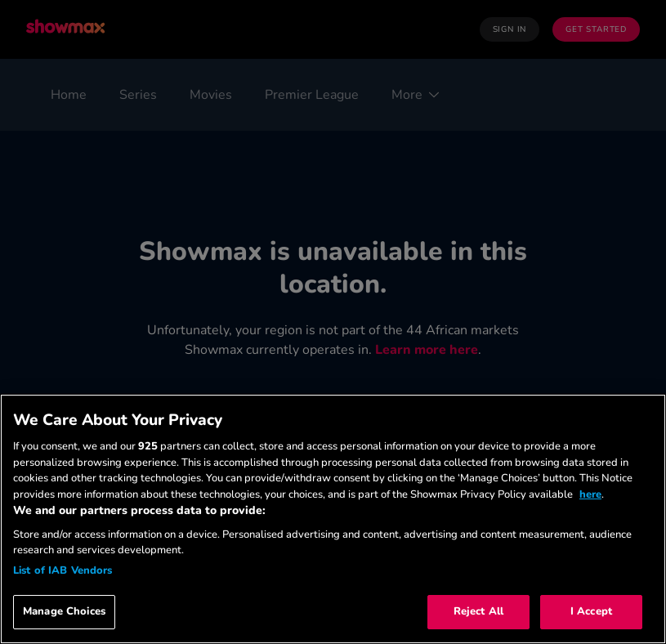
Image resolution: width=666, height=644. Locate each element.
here (590, 494)
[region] (333, 519)
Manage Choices (64, 611)
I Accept (591, 611)
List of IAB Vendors (63, 570)
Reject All (478, 611)
